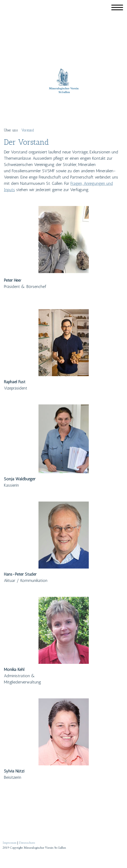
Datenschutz (27, 842)
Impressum (10, 842)
